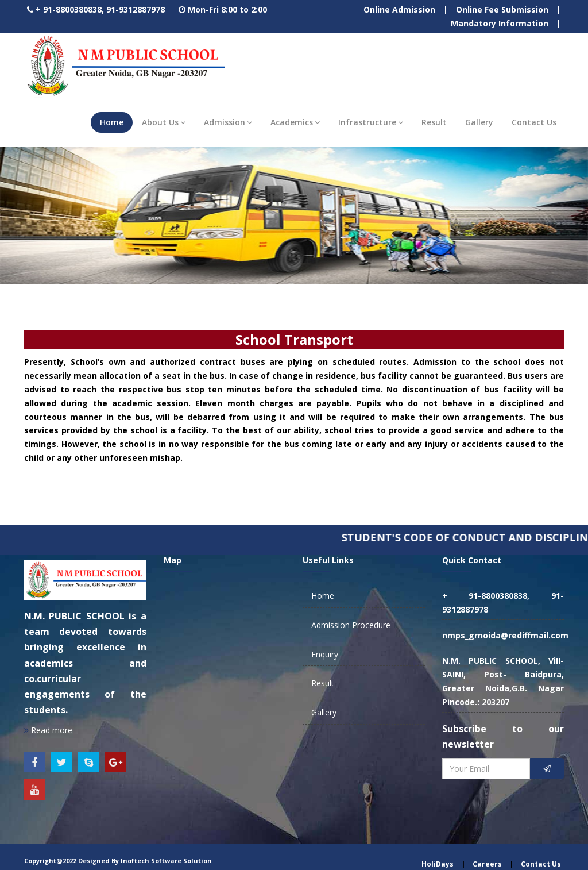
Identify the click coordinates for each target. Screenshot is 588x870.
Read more (48, 730)
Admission (228, 122)
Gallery (479, 122)
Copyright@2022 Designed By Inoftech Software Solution (118, 861)
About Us (164, 122)
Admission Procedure (351, 625)
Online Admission (399, 9)
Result (434, 122)
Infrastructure (371, 122)
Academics (295, 122)
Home (112, 122)
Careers (487, 864)
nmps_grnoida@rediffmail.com (505, 635)
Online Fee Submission (502, 9)
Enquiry (325, 654)
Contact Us (534, 122)
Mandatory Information (500, 23)
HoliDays (438, 864)
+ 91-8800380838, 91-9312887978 (100, 9)
